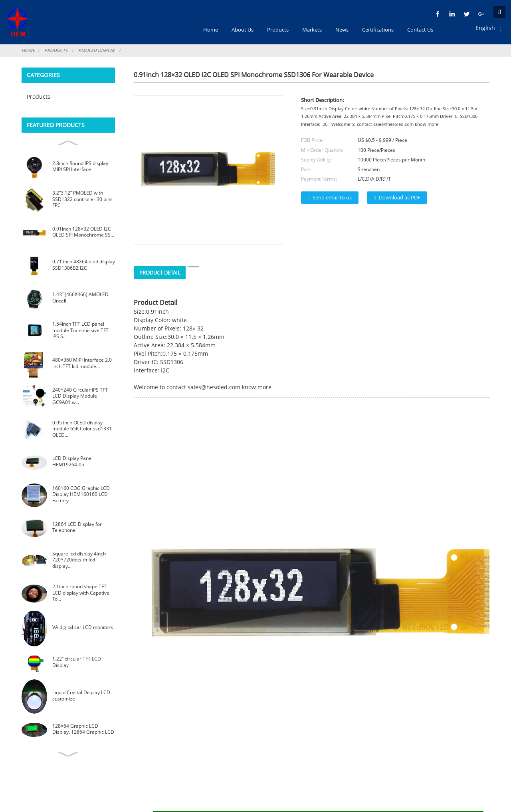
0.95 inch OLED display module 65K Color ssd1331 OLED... (82, 429)
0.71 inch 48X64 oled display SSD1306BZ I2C (84, 265)
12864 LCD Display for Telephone (77, 527)
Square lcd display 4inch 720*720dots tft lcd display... (79, 560)
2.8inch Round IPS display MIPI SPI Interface (80, 166)
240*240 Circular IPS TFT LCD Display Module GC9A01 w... (80, 396)
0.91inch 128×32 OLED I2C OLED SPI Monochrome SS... (83, 232)
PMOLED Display (96, 50)
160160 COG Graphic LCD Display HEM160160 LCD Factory (81, 494)
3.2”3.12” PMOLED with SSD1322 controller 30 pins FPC (82, 199)
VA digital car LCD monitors (83, 627)
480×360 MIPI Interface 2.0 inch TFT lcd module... (82, 363)
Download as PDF (400, 197)
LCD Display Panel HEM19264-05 (72, 461)
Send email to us (332, 197)
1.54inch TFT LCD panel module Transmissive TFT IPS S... (80, 330)
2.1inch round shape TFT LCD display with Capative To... (81, 593)
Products (56, 50)
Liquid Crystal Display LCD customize (81, 696)
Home (28, 50)
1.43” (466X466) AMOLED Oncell (80, 298)
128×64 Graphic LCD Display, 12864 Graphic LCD (83, 729)
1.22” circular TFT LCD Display (77, 662)
